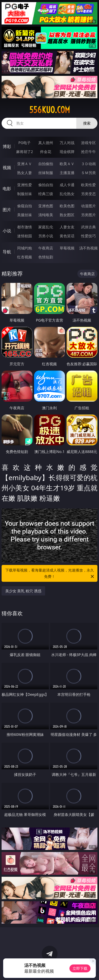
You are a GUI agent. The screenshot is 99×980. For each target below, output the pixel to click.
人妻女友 (67, 227)
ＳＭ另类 (88, 173)
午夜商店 (46, 248)
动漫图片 (88, 206)
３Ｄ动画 (88, 164)
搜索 (87, 123)
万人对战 (67, 143)
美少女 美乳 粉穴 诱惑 (23, 591)
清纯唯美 (46, 215)
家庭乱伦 (46, 227)
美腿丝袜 (25, 215)
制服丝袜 (25, 194)
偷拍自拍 (46, 185)
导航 (7, 252)
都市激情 (25, 227)
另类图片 (88, 215)
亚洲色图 (46, 206)
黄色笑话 (67, 236)
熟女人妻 (25, 173)
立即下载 (80, 968)
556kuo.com (50, 110)
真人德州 (46, 143)
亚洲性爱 (25, 185)
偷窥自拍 (25, 206)
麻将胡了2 (25, 152)
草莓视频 (67, 248)
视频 (7, 168)
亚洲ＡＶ (25, 164)
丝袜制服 (46, 173)
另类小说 (46, 236)
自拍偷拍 (46, 164)
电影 (7, 189)
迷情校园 (25, 236)
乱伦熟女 (67, 194)
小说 (7, 231)
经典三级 (46, 194)
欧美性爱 (88, 185)
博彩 (7, 146)
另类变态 (88, 194)
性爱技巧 (88, 236)
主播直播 (67, 173)
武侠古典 (88, 227)
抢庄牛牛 (88, 152)
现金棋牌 (67, 152)
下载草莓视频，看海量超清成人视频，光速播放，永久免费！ (50, 574)
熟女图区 (67, 215)
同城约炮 (25, 248)
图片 (7, 210)
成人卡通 (67, 185)
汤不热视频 (88, 248)
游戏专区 (88, 143)
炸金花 (46, 152)
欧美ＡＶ (67, 164)
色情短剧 (46, 257)
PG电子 (24, 143)
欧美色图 (67, 206)
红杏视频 (25, 257)
